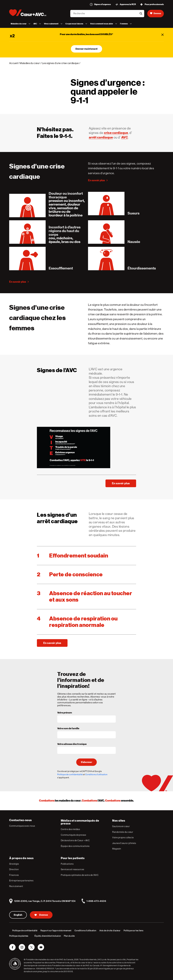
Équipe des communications (75, 846)
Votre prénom (65, 713)
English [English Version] (18, 915)
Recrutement (16, 886)
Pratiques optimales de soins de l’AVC (80, 875)
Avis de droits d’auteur (110, 931)
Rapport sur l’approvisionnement (56, 931)
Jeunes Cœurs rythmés (124, 843)
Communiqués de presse (73, 835)
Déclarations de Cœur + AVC (75, 840)
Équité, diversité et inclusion (48, 936)
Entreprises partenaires (21, 880)
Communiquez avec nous (22, 826)
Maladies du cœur (30, 63)
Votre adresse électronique (72, 744)
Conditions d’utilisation (85, 931)
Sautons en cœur (121, 826)
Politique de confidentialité (70, 774)
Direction (14, 869)
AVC (125, 137)
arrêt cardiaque (101, 137)
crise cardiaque (116, 133)
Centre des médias (70, 829)
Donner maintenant (86, 49)
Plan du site (69, 936)
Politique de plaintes (19, 936)
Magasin (117, 849)
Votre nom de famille (68, 729)
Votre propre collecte (123, 837)
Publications (67, 864)
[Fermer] (163, 35)
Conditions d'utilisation (96, 774)
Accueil (13, 63)
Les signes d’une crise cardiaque (60, 63)
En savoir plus (96, 180)
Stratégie (14, 864)
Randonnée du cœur (123, 832)
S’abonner (86, 762)
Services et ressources (72, 869)
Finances (14, 875)
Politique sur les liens (134, 931)
